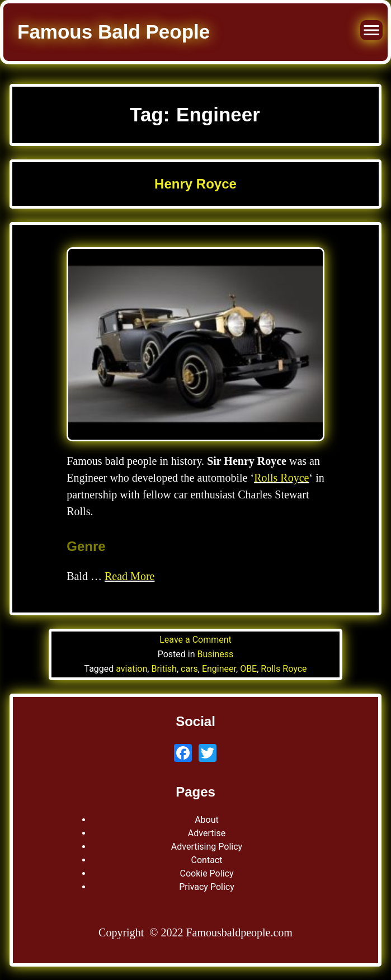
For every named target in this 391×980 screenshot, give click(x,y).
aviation (131, 669)
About (207, 820)
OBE (248, 669)
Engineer (219, 669)
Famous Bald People (114, 32)
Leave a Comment (195, 640)
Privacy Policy (207, 887)
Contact (207, 860)
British (164, 669)
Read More (129, 576)
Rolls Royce (281, 478)
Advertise (207, 833)
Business (216, 654)
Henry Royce (195, 184)
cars (189, 669)
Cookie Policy (207, 873)
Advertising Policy (207, 847)
